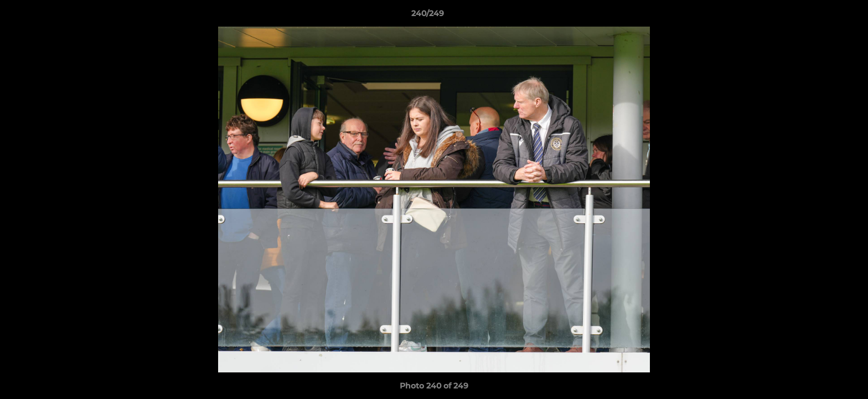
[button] (821, 16)
